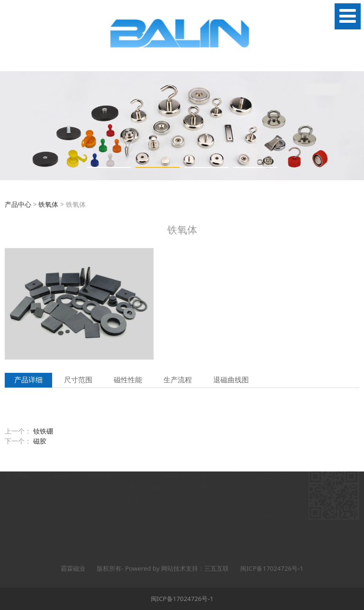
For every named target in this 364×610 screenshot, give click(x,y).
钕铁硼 (43, 431)
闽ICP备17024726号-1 (182, 599)
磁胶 (40, 441)
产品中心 (18, 204)
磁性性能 (128, 380)
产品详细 (28, 380)
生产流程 (178, 380)
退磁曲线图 (231, 380)
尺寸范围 (78, 380)
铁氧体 (48, 204)
